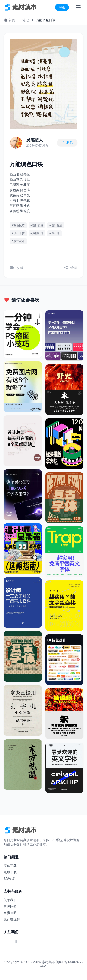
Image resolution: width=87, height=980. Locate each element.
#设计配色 (56, 225)
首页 (9, 20)
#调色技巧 (18, 225)
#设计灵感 (37, 225)
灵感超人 (35, 140)
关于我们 (10, 900)
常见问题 (10, 906)
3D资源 (9, 879)
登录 (62, 7)
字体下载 (10, 866)
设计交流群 (12, 919)
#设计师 (55, 233)
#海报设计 (37, 233)
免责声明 (10, 913)
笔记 (26, 20)
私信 (67, 143)
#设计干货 (18, 233)
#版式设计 (18, 241)
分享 (71, 268)
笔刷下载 (10, 872)
